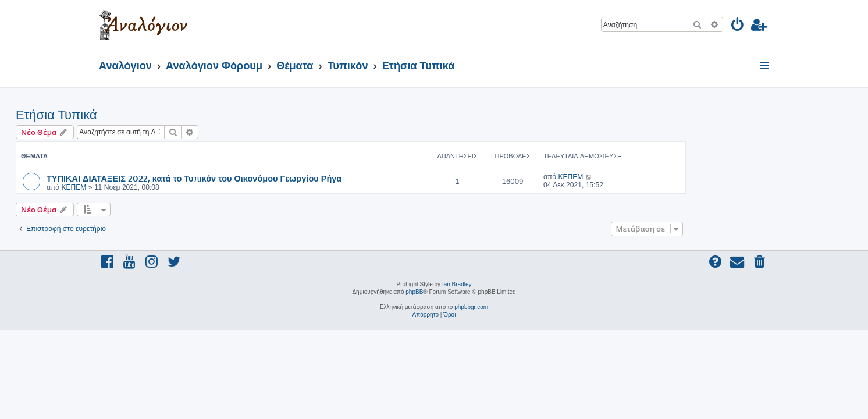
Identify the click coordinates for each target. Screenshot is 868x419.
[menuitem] (738, 26)
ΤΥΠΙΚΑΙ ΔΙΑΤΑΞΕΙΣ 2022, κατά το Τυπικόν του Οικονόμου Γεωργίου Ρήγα (277, 178)
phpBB (414, 292)
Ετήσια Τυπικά (140, 115)
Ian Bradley (457, 284)
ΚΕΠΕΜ (157, 187)
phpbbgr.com (471, 307)
